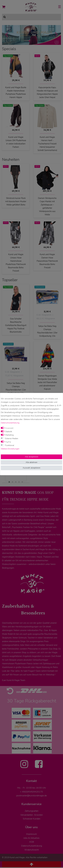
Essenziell (9, 428)
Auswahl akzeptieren (31, 468)
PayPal (8, 442)
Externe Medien (12, 438)
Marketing (9, 435)
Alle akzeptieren (32, 457)
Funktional (10, 445)
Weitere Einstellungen (10, 449)
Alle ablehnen (31, 462)
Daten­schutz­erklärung (10, 423)
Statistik (9, 432)
